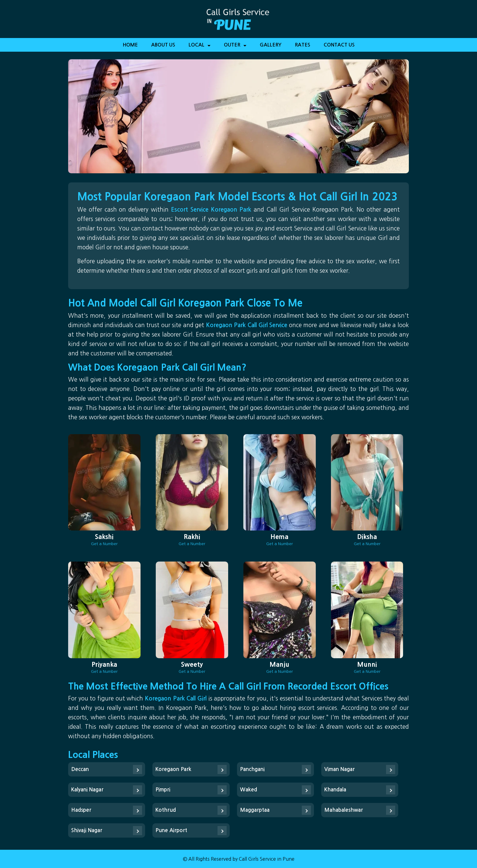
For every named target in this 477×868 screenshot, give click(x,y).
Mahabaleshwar (344, 810)
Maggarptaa (255, 810)
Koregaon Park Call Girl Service (247, 325)
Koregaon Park (173, 769)
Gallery (271, 45)
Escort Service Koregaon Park (212, 210)
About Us (163, 45)
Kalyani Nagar (87, 790)
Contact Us (339, 45)
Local (200, 47)
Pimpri (163, 790)
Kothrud (166, 810)
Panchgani (252, 769)
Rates (303, 45)
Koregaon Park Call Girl (176, 699)
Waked (249, 790)
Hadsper (81, 810)
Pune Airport (171, 830)
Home (130, 45)
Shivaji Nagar (87, 830)
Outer (235, 47)
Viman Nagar (339, 769)
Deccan (80, 769)
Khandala (335, 790)
